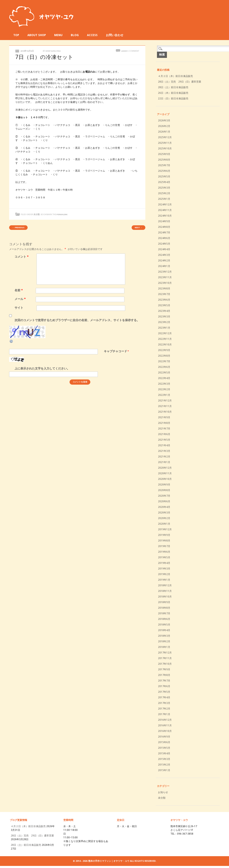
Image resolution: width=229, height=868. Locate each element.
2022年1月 (164, 395)
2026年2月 (164, 126)
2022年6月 (164, 367)
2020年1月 (164, 524)
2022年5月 (164, 373)
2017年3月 (164, 703)
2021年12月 (165, 401)
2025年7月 (164, 165)
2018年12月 (165, 585)
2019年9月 (164, 535)
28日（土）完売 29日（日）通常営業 (180, 82)
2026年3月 (164, 121)
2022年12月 (165, 333)
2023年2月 (164, 322)
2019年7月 (164, 546)
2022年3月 (164, 384)
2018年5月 (164, 625)
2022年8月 (164, 356)
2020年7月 (164, 496)
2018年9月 (164, 602)
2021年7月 (164, 429)
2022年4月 (164, 378)
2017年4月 (164, 697)
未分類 (37, 214)
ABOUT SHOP (37, 35)
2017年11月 (165, 658)
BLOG (75, 35)
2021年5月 (164, 440)
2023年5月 (164, 305)
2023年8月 (164, 289)
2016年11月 (165, 725)
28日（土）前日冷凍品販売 (173, 87)
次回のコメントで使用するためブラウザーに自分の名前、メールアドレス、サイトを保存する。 (77, 320)
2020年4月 (164, 507)
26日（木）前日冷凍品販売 (173, 93)
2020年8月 (164, 490)
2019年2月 (164, 574)
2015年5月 (164, 748)
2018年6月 (164, 619)
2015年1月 (164, 770)
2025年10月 (165, 149)
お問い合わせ (115, 35)
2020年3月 (164, 513)
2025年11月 (165, 143)
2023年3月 (164, 317)
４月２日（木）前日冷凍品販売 (175, 76)
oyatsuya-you (53, 51)
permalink (62, 214)
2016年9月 (164, 737)
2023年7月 (164, 294)
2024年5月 (164, 244)
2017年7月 (164, 681)
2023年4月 (164, 311)
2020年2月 (164, 518)
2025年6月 (164, 171)
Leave (130, 51)
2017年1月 (164, 714)
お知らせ (163, 792)
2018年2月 (164, 641)
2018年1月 (164, 647)
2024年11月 (165, 210)
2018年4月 (164, 630)
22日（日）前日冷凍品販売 (173, 99)
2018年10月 (165, 597)
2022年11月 (165, 339)
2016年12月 (165, 720)
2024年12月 (165, 205)
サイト (19, 308)
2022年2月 (164, 389)
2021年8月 (164, 423)
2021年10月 (165, 412)
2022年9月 (164, 350)
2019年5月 (164, 557)
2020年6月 (164, 501)
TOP (16, 35)
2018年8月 (164, 608)
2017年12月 (165, 653)
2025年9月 (164, 154)
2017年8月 (164, 675)
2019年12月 (165, 529)
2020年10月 (165, 479)
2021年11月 (165, 406)
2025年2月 (164, 193)
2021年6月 (164, 434)
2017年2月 (164, 709)
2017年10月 (165, 664)
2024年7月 (164, 233)
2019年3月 (164, 569)
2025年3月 (164, 188)
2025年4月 (164, 182)
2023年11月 (165, 277)
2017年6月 (164, 686)
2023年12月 (165, 272)
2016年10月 (165, 731)
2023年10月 (165, 283)
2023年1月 (164, 328)
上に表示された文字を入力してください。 (42, 368)
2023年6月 (164, 300)
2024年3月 (164, 255)
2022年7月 (164, 361)
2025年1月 (164, 199)
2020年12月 (165, 468)
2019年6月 (164, 552)
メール (21, 299)
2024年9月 (164, 221)
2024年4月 (164, 249)
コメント (22, 257)
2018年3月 (164, 636)
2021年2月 (164, 457)
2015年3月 (164, 759)
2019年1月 (164, 580)
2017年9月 (164, 669)
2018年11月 (165, 591)
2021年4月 (164, 445)
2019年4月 (164, 563)
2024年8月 (164, 227)
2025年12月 (165, 137)
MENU (58, 35)
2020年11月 (165, 473)
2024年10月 (165, 216)
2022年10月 (165, 345)
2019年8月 (164, 541)
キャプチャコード (115, 351)
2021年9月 (164, 417)
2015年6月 (164, 742)
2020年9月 (164, 485)
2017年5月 (164, 692)
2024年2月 (164, 261)
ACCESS (92, 35)
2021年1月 (164, 462)
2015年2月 (164, 765)
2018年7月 (164, 613)
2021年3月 (164, 451)
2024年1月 (164, 266)
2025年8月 (164, 160)
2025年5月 (164, 177)
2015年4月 (164, 753)
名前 (19, 290)
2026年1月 (164, 132)
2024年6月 (164, 238)
